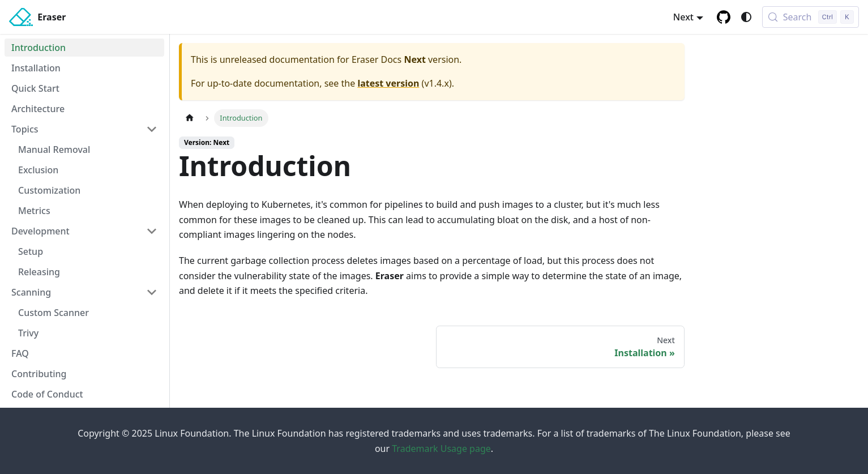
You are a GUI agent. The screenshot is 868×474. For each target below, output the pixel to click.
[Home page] (190, 118)
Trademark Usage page (441, 449)
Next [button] (683, 17)
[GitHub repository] (724, 17)
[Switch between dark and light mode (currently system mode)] (746, 17)
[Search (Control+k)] (811, 17)
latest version (388, 83)
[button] (84, 129)
